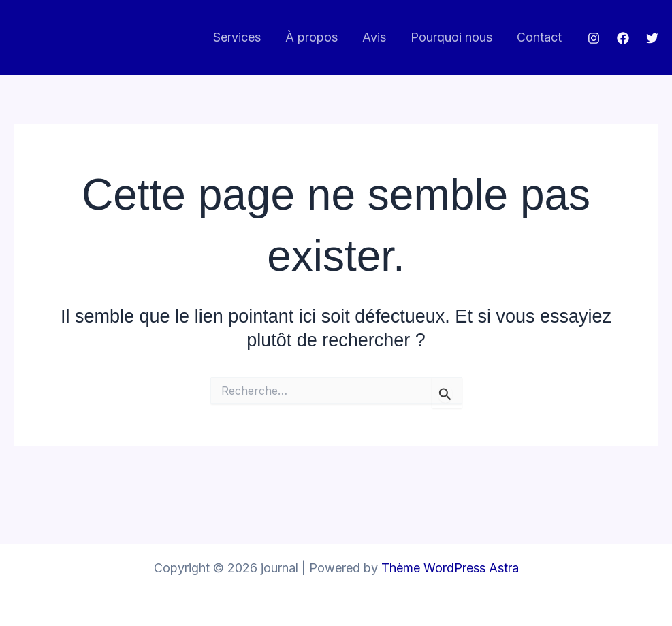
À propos (311, 37)
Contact (539, 37)
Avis (374, 37)
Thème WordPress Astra (450, 568)
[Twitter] (652, 38)
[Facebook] (623, 38)
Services (237, 37)
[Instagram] (594, 38)
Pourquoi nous (451, 37)
